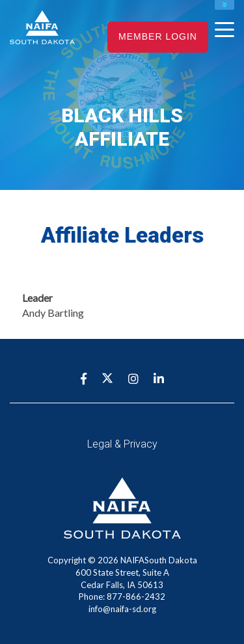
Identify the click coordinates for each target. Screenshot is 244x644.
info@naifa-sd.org (122, 609)
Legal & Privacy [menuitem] (122, 444)
